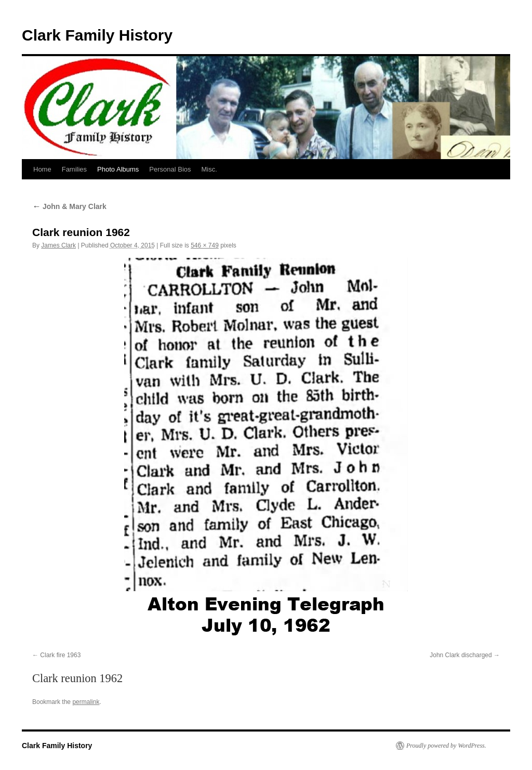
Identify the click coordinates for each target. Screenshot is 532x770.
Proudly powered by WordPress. (446, 746)
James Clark (58, 245)
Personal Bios (170, 169)
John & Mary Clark (69, 206)
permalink (86, 702)
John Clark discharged (461, 655)
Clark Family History (97, 35)
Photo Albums (118, 169)
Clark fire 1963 (60, 655)
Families (74, 169)
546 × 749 (205, 245)
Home (42, 169)
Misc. (209, 169)
